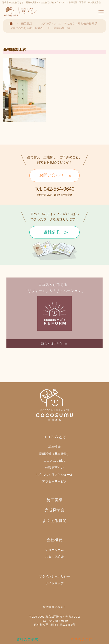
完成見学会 (55, 510)
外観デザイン (55, 468)
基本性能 (54, 447)
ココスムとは (54, 437)
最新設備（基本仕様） (54, 454)
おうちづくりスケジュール (54, 475)
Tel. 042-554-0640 (54, 189)
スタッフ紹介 (55, 557)
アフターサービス (54, 481)
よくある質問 (54, 521)
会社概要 (54, 540)
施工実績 (54, 500)
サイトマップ (55, 583)
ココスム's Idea (54, 461)
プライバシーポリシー (54, 576)
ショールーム (55, 550)
